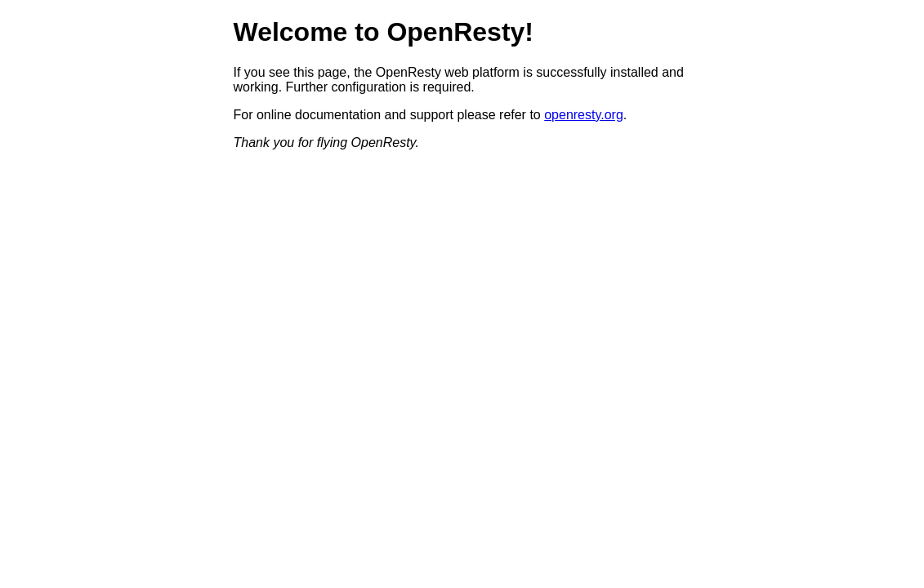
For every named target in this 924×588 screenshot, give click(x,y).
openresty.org (584, 115)
